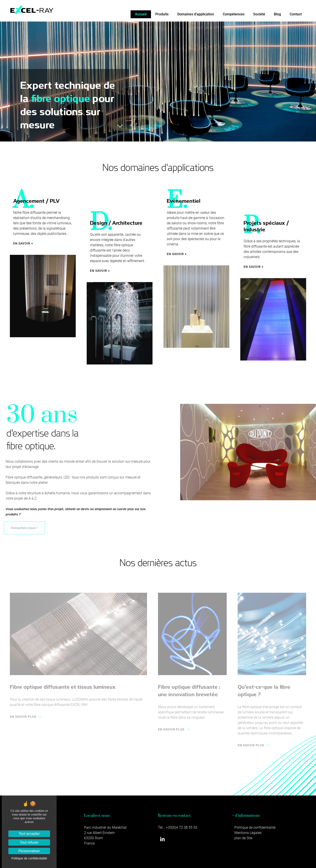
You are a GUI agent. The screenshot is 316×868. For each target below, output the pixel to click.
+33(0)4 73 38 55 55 (182, 827)
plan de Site (243, 838)
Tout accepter (29, 834)
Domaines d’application (196, 14)
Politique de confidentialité (255, 827)
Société (259, 14)
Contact (296, 14)
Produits (162, 14)
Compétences (234, 14)
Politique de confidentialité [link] (29, 858)
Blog (277, 14)
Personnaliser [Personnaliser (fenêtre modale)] (29, 851)
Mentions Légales (248, 833)
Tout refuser (29, 842)
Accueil (141, 14)
